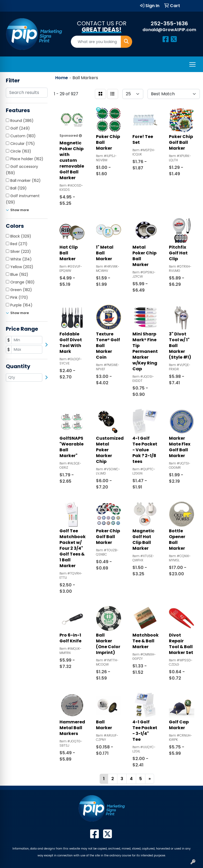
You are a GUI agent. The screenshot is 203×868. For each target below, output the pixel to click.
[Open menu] (192, 64)
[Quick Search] (96, 42)
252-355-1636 (169, 23)
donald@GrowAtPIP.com (169, 30)
